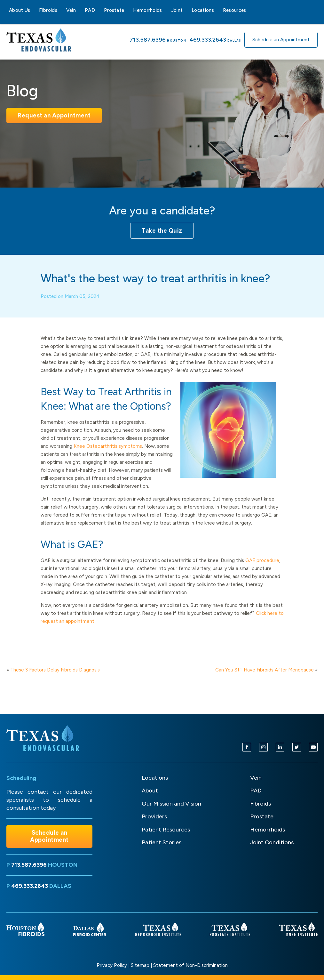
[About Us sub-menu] (34, 10)
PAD (90, 10)
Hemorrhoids (147, 10)
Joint (177, 10)
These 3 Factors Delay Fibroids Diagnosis (55, 670)
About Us (20, 10)
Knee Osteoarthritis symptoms (108, 454)
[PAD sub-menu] (99, 10)
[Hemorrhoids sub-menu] (166, 10)
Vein (71, 10)
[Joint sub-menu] (186, 10)
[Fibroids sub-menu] (61, 10)
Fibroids (48, 10)
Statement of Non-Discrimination (190, 965)
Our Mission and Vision (171, 804)
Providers (154, 816)
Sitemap (140, 965)
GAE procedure (262, 569)
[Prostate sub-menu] (128, 10)
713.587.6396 (148, 40)
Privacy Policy (112, 965)
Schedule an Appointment (281, 40)
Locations (203, 10)
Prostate (114, 10)
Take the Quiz (162, 231)
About (150, 791)
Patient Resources (166, 830)
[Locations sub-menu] (218, 10)
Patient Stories (162, 842)
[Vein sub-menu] (80, 10)
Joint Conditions (272, 842)
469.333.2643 (208, 40)
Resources (235, 10)
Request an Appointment (54, 115)
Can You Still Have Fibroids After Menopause (265, 670)
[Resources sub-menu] (250, 10)
